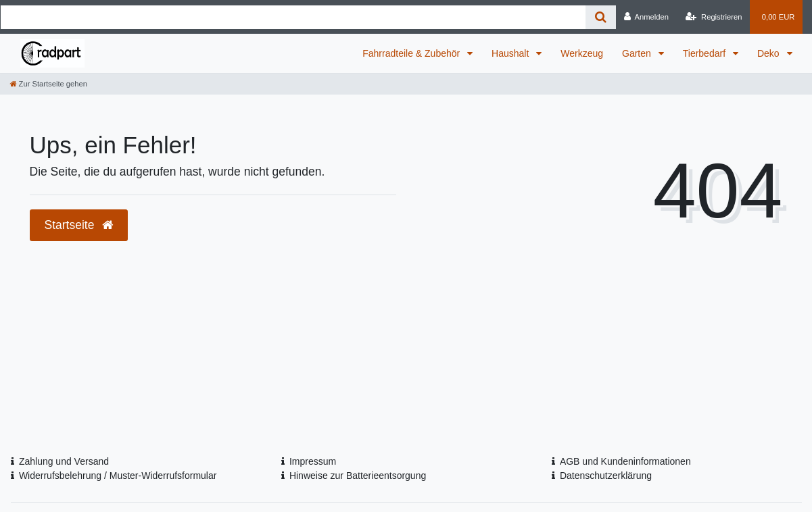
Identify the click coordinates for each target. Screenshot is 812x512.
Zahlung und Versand (64, 461)
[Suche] (601, 17)
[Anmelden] (646, 17)
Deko (770, 53)
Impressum (313, 461)
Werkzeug (582, 53)
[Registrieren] (714, 17)
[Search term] (293, 17)
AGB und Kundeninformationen (625, 461)
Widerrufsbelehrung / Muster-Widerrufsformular (118, 476)
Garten (638, 53)
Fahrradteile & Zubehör (412, 53)
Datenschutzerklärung (606, 476)
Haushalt (511, 53)
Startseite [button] (79, 225)
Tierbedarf (706, 53)
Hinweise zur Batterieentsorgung (358, 476)
